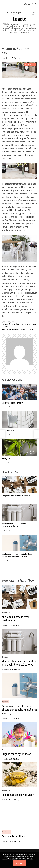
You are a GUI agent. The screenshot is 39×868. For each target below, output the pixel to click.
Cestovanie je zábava (14, 836)
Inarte (20, 19)
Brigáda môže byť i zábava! (17, 754)
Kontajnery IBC (8, 431)
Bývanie (5, 702)
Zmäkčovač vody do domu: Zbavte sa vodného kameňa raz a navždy (17, 555)
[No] (36, 862)
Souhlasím (20, 863)
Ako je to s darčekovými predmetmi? (16, 496)
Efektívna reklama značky (12, 403)
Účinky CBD (6, 459)
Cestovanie (6, 832)
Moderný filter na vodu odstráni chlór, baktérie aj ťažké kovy (17, 525)
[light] (33, 4)
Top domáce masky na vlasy (18, 795)
